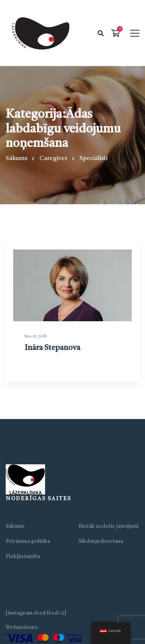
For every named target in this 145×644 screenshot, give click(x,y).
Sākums (16, 159)
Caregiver (53, 159)
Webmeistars (22, 627)
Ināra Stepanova (52, 356)
